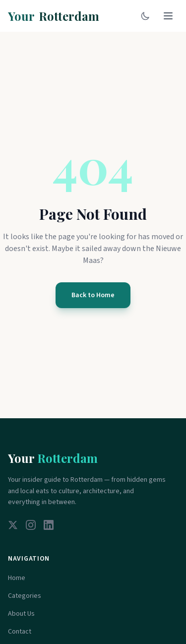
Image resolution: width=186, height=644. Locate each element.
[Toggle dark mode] (145, 16)
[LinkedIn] (49, 525)
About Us (21, 614)
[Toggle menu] (168, 16)
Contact (20, 632)
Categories (25, 596)
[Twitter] (13, 525)
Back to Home (93, 295)
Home (17, 578)
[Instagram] (31, 525)
